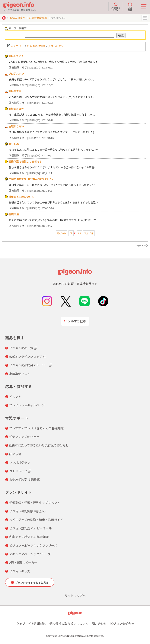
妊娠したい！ (16, 56)
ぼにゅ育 (15, 454)
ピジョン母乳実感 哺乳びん (27, 511)
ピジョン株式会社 (122, 624)
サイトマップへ (75, 596)
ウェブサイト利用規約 (31, 624)
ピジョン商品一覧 (21, 348)
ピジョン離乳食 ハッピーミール (30, 528)
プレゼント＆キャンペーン (27, 405)
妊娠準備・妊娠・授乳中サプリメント (35, 503)
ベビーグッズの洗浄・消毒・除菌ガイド (36, 520)
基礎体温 (14, 214)
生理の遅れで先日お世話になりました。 (32, 179)
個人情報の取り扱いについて (69, 624)
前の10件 (61, 233)
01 (71, 233)
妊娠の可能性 (16, 109)
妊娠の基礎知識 (38, 18)
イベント (15, 397)
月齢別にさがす (116, 7)
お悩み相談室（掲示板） (26, 480)
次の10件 (89, 233)
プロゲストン (16, 73)
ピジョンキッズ (20, 571)
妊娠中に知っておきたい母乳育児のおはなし (39, 445)
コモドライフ (18, 471)
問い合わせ (99, 624)
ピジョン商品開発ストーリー (29, 365)
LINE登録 (130, 7)
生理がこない (16, 126)
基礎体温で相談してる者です (25, 161)
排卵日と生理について (21, 197)
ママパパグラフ (20, 462)
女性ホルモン (56, 46)
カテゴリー (17, 46)
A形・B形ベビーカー (23, 563)
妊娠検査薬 (15, 91)
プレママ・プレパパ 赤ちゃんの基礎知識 (36, 428)
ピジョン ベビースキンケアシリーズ (33, 545)
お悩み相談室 (17, 18)
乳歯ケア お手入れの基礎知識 (29, 537)
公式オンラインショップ (26, 356)
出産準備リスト (20, 374)
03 (80, 233)
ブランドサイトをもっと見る (32, 582)
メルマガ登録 (75, 321)
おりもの (14, 144)
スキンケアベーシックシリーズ (30, 554)
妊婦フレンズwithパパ (24, 437)
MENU (145, 18)
